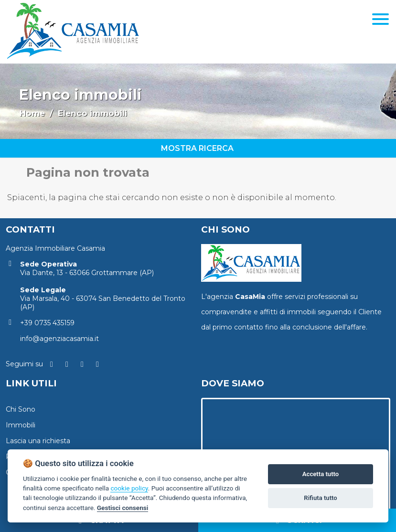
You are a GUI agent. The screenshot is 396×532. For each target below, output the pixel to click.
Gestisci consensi (123, 508)
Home (32, 113)
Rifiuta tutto (320, 498)
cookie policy (129, 488)
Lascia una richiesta (38, 441)
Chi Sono (21, 409)
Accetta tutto (321, 474)
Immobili (21, 425)
